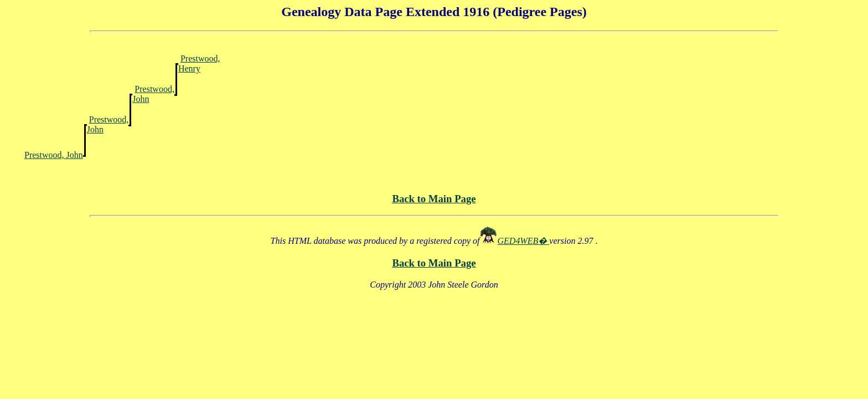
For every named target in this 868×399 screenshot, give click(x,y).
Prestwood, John (54, 155)
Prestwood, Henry (199, 63)
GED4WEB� (524, 241)
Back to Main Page (434, 199)
